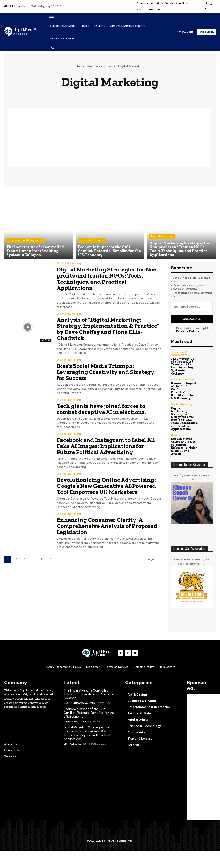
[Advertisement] (110, 137)
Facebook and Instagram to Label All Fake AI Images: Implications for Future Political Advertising (105, 443)
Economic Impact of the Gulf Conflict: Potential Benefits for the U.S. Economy (184, 387)
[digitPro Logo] (20, 32)
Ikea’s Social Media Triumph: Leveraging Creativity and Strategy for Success (105, 370)
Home (80, 66)
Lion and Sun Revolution (189, 544)
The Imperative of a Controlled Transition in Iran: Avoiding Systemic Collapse (184, 364)
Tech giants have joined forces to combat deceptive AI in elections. (101, 406)
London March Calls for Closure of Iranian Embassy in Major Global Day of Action (184, 442)
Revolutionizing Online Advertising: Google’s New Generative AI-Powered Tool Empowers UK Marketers (106, 482)
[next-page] (51, 555)
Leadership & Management (26, 240)
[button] (53, 47)
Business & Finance (101, 66)
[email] (192, 307)
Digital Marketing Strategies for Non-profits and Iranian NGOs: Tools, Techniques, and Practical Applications (107, 278)
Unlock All (192, 319)
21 (42, 555)
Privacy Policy (187, 331)
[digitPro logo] (97, 649)
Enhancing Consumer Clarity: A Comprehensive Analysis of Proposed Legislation (107, 521)
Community (178, 431)
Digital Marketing (162, 236)
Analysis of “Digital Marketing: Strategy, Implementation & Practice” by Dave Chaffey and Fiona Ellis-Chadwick (108, 327)
